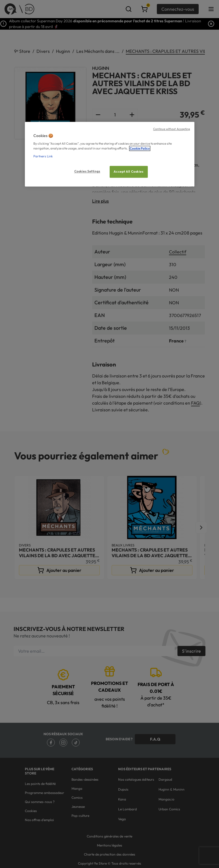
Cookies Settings (87, 171)
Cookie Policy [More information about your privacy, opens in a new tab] (140, 149)
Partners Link (43, 156)
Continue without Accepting (172, 129)
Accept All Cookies (128, 172)
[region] (110, 154)
